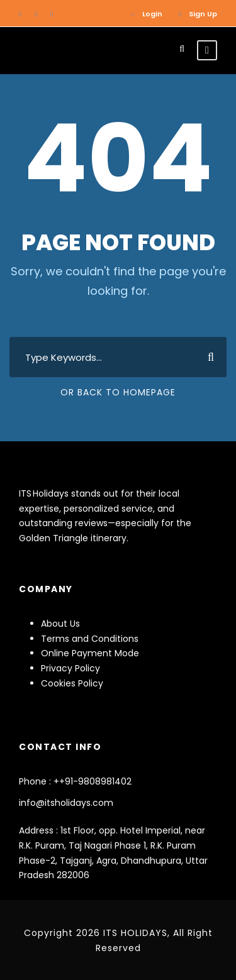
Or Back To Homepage (118, 392)
